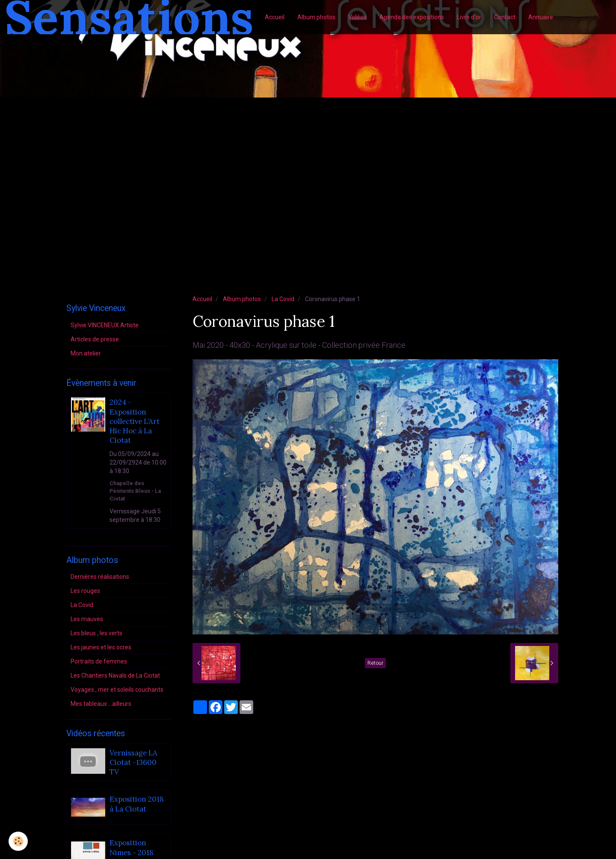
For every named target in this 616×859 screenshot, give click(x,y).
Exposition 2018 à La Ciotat (137, 804)
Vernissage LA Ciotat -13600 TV (133, 763)
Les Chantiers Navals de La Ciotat (115, 675)
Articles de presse (95, 339)
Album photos (316, 17)
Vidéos (357, 17)
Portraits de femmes (99, 661)
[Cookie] (18, 841)
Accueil (275, 17)
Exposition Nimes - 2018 (132, 848)
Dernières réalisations (100, 577)
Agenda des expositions (412, 17)
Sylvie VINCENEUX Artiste (105, 325)
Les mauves (87, 619)
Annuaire (541, 17)
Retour (375, 663)
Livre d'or (469, 17)
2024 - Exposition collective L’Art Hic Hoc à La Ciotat (135, 422)
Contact (505, 17)
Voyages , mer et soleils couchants (117, 690)
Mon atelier (86, 353)
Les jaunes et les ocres (101, 647)
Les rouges (85, 591)
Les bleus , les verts (96, 633)
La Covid (283, 299)
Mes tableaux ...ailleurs (101, 704)
